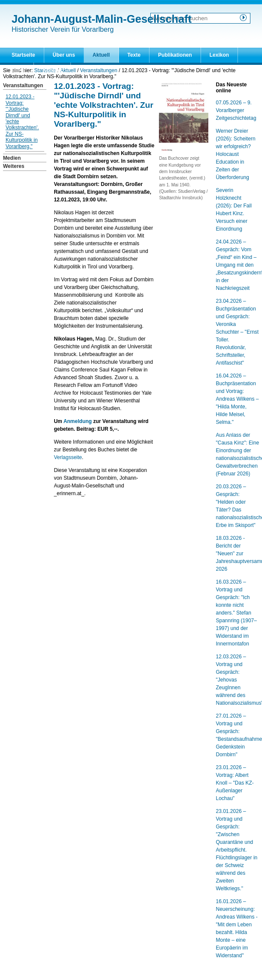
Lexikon (219, 55)
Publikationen (175, 55)
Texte (134, 55)
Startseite (23, 55)
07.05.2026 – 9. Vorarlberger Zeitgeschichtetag (236, 110)
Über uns (64, 55)
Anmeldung (78, 421)
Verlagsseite (68, 457)
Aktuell (101, 55)
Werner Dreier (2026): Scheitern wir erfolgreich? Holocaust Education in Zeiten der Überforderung (236, 154)
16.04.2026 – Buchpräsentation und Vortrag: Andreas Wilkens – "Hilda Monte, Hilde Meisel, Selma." (238, 399)
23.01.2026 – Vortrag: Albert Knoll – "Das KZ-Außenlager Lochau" (235, 783)
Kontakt (52, 70)
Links (18, 70)
